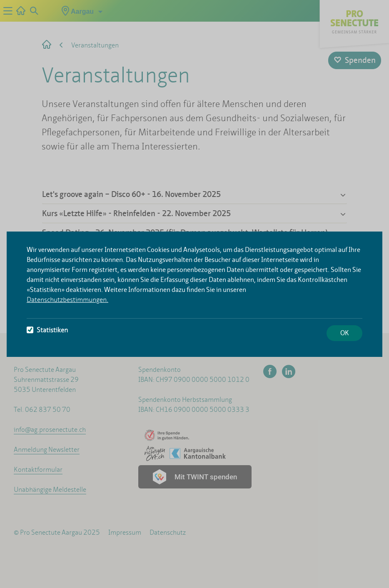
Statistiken (47, 330)
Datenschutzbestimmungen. (67, 300)
